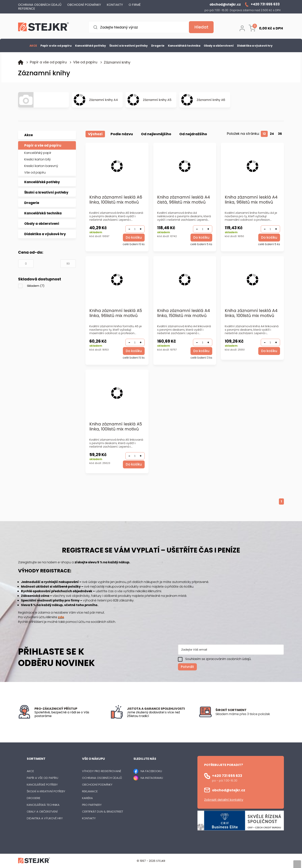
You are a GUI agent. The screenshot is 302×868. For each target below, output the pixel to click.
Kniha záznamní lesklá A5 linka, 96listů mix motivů (116, 313)
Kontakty (89, 818)
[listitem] (250, 714)
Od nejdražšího (193, 134)
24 (272, 134)
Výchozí (95, 134)
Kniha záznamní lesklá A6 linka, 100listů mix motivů (116, 200)
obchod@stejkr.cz (229, 790)
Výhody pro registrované (102, 771)
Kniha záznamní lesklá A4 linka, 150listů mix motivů (184, 313)
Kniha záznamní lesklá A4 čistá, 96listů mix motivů (184, 200)
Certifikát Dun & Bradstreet (103, 811)
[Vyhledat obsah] (201, 27)
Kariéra (87, 798)
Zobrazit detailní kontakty (224, 800)
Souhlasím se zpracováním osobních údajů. (218, 659)
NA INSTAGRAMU (152, 778)
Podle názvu (122, 134)
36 (280, 134)
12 (264, 134)
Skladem (36, 286)
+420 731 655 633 (227, 776)
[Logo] (44, 27)
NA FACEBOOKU (151, 771)
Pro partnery (92, 805)
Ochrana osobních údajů (102, 778)
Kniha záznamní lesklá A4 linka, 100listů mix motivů (251, 313)
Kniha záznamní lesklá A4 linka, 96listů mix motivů (251, 200)
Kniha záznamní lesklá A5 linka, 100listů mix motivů (116, 427)
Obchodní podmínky (97, 785)
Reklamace (90, 791)
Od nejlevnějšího (156, 134)
